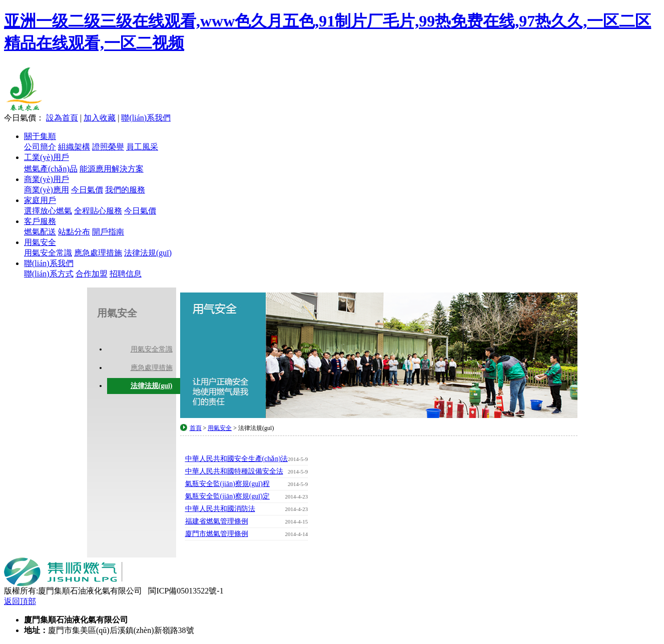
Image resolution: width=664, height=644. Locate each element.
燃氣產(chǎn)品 (51, 169)
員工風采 (142, 147)
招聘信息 (126, 274)
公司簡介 (40, 147)
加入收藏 (100, 118)
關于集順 (40, 136)
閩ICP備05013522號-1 (186, 591)
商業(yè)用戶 (47, 179)
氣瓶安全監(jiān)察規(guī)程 (247, 484)
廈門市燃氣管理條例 (247, 534)
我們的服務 (125, 190)
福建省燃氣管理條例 (247, 521)
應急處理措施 (98, 253)
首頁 (196, 428)
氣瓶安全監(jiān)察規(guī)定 (247, 496)
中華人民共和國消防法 (247, 509)
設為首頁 (62, 118)
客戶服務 (40, 221)
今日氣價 (87, 190)
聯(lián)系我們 (146, 118)
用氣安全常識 (48, 253)
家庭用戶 (40, 200)
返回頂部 (20, 601)
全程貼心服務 (98, 211)
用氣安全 (40, 242)
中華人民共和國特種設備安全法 (247, 471)
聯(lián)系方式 (49, 274)
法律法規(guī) (148, 253)
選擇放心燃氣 (48, 211)
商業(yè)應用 (47, 190)
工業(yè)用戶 (47, 157)
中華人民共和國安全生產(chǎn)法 (247, 459)
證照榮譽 (108, 147)
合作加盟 (92, 274)
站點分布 (74, 232)
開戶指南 (108, 232)
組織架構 (74, 147)
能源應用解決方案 (112, 169)
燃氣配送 (40, 232)
